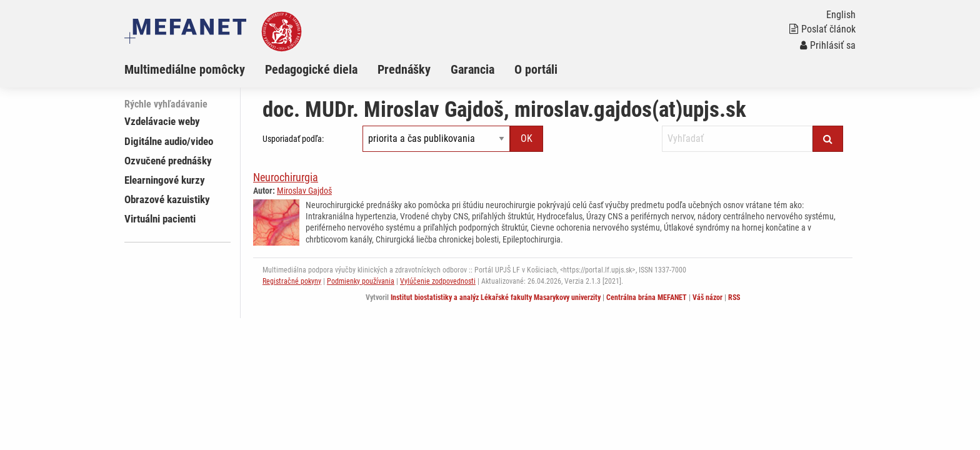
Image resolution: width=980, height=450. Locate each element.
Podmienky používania (361, 281)
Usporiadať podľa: (293, 139)
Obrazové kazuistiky (167, 199)
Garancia (472, 69)
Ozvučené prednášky (168, 161)
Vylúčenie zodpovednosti (438, 281)
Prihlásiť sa (828, 45)
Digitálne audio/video (169, 141)
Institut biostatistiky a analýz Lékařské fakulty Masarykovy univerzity (496, 297)
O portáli (536, 69)
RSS (734, 297)
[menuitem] (195, 69)
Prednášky (404, 69)
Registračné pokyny (292, 281)
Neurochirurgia (286, 177)
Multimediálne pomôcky (185, 69)
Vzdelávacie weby (162, 121)
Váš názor (707, 297)
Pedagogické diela (311, 69)
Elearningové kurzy (165, 180)
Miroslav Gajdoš (304, 191)
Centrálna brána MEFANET (647, 297)
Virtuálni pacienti (160, 219)
